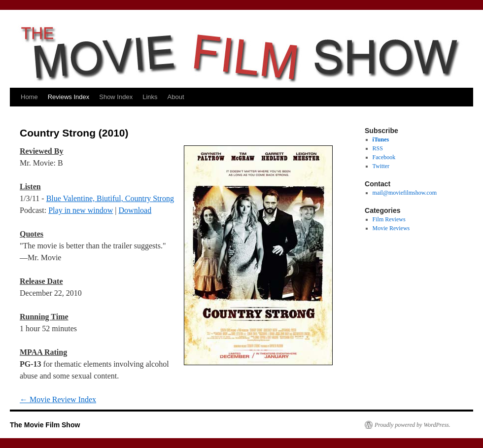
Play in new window (81, 210)
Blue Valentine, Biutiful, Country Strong (110, 198)
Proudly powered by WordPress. (413, 425)
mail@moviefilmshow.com (405, 193)
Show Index (116, 97)
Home (29, 97)
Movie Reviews (391, 228)
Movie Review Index (58, 399)
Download (135, 210)
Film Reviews (389, 219)
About (176, 97)
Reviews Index (69, 97)
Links (150, 97)
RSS (378, 148)
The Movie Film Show (45, 425)
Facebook (384, 157)
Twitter (381, 166)
